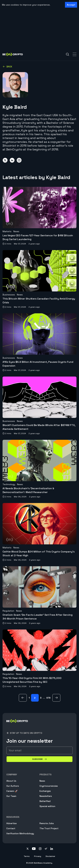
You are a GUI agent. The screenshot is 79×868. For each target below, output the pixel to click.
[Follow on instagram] (40, 849)
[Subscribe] (39, 759)
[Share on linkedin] (12, 160)
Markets (7, 231)
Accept (71, 5)
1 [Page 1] (29, 698)
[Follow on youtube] (34, 849)
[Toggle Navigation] (75, 54)
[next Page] (56, 698)
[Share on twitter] (5, 160)
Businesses (9, 295)
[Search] (68, 54)
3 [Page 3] (41, 698)
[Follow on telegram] (46, 849)
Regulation (8, 611)
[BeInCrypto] (17, 725)
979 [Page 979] (48, 698)
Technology (9, 484)
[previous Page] (23, 698)
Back (7, 67)
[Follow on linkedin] (52, 849)
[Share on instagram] (19, 160)
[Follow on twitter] (28, 849)
